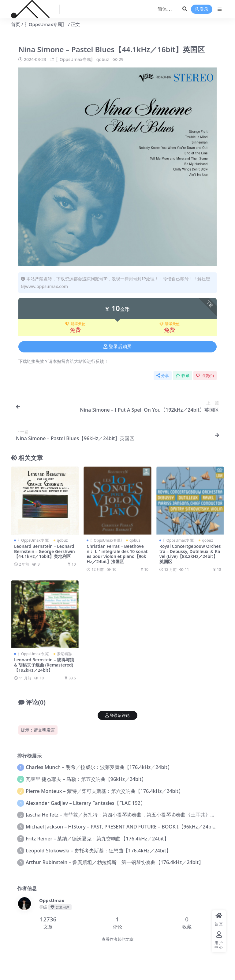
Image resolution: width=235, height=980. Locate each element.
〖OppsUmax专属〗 (46, 24)
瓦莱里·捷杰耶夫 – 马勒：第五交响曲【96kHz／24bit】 (86, 779)
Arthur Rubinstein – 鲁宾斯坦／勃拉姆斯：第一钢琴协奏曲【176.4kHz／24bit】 (115, 862)
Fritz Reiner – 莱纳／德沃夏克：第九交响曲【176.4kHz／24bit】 (97, 839)
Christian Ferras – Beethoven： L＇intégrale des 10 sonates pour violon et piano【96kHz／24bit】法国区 (117, 554)
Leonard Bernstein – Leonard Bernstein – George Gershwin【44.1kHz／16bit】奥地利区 (45, 551)
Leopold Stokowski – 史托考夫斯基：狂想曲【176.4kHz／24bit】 (98, 851)
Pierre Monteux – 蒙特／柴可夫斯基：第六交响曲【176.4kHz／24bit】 (104, 791)
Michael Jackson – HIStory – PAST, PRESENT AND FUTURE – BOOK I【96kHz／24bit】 (123, 827)
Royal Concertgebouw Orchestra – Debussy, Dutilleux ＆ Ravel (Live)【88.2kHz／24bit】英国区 (190, 554)
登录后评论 (117, 715)
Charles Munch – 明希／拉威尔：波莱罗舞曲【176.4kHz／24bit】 (99, 767)
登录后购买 (117, 347)
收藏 (183, 376)
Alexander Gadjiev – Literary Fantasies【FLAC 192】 (86, 803)
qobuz (103, 59)
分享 (163, 376)
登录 (202, 9)
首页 (16, 24)
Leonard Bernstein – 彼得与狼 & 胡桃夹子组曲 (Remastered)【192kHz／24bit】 (44, 665)
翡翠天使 (75, 324)
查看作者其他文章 (117, 939)
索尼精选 (64, 654)
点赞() (205, 376)
